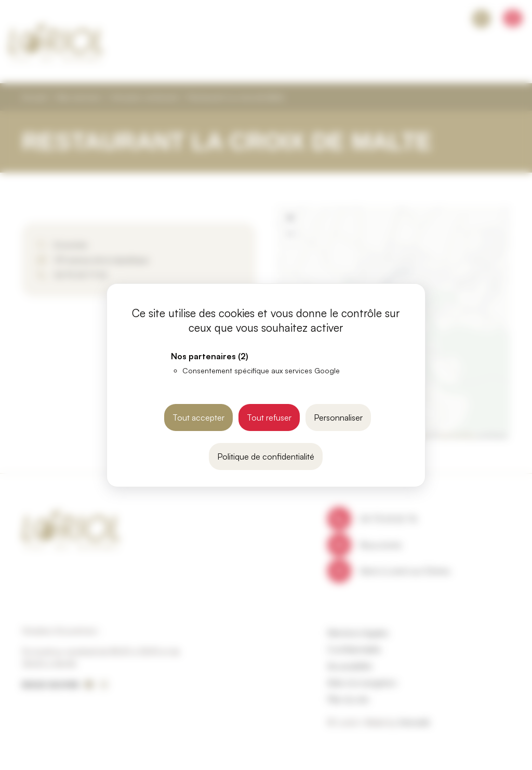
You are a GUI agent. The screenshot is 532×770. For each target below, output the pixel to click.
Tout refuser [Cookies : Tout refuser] (269, 417)
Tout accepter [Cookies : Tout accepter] (198, 417)
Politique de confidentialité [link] (266, 456)
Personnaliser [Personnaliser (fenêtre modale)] (338, 417)
